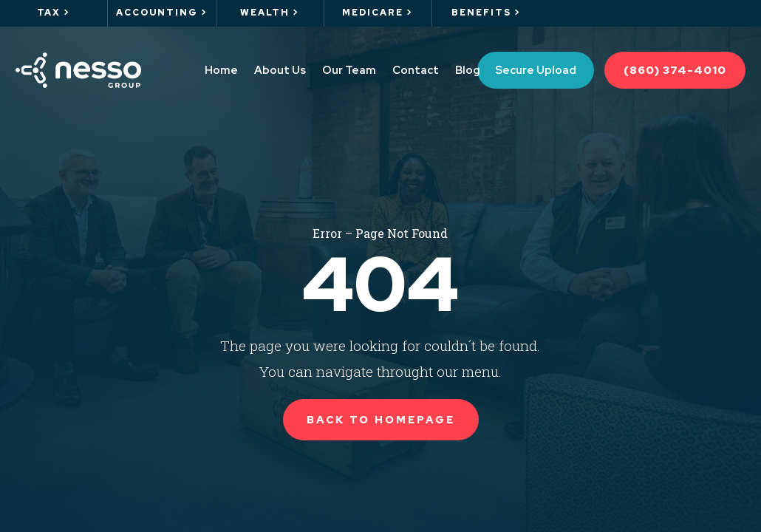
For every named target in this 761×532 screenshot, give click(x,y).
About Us (280, 70)
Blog (468, 70)
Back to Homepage (381, 420)
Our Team (349, 70)
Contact (416, 70)
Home (221, 70)
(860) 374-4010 (675, 70)
